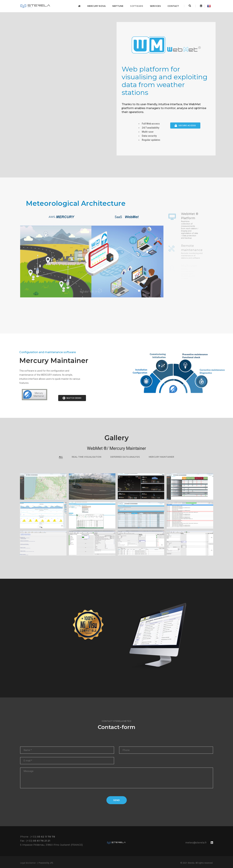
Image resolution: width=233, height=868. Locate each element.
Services (155, 6)
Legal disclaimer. (28, 863)
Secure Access (185, 126)
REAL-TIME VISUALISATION (87, 457)
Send (117, 800)
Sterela (191, 863)
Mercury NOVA (96, 6)
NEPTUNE (118, 6)
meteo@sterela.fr (196, 843)
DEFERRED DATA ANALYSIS (125, 457)
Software (137, 6)
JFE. (52, 863)
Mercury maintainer (161, 457)
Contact (173, 6)
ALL (61, 457)
